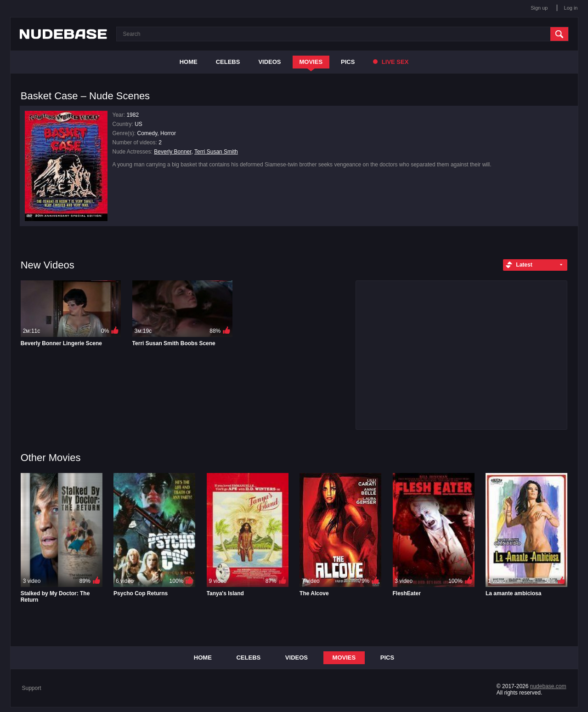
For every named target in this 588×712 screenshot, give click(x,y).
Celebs (228, 62)
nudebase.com (548, 686)
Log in (571, 8)
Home (189, 62)
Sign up (539, 8)
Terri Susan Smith (216, 152)
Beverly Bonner (172, 152)
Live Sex (391, 62)
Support (32, 688)
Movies (311, 62)
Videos (269, 62)
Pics (348, 62)
